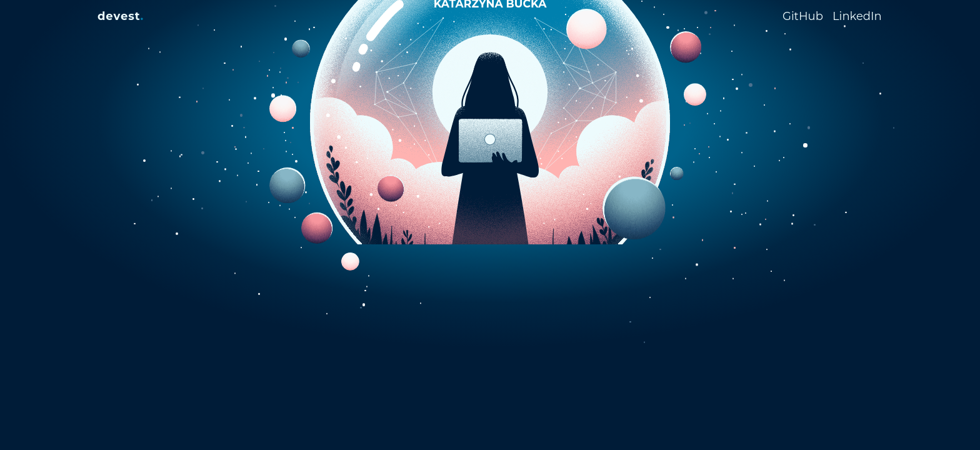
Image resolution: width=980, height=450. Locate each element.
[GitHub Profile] (807, 16)
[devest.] (121, 16)
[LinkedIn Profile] (857, 15)
